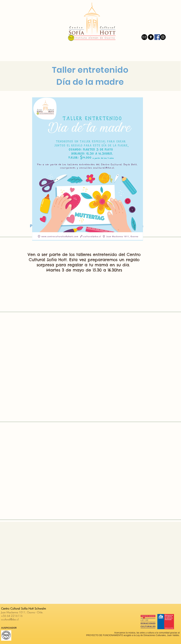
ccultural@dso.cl (10, 619)
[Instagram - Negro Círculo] (163, 37)
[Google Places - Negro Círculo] (151, 37)
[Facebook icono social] (157, 37)
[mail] (144, 37)
